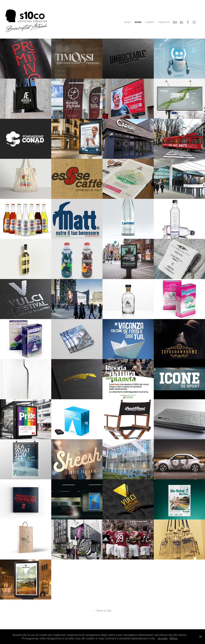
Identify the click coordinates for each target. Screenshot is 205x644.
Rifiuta (174, 638)
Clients (150, 22)
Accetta (163, 638)
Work (138, 22)
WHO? (128, 22)
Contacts (164, 22)
